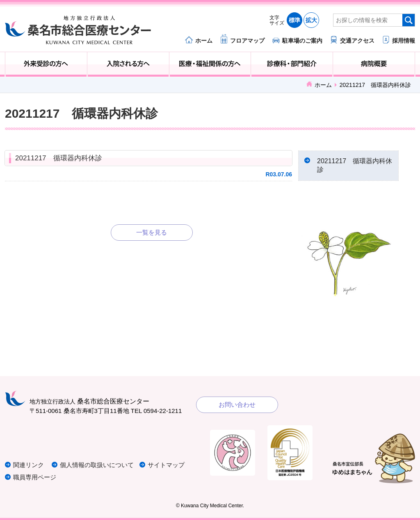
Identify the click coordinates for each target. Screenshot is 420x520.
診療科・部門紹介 (292, 64)
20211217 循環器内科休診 (59, 158)
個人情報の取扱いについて (97, 465)
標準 (294, 20)
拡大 (311, 20)
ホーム (204, 40)
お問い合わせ (237, 405)
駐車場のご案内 (302, 40)
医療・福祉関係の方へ (210, 64)
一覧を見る (152, 232)
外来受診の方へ (46, 64)
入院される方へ (128, 64)
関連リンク (29, 465)
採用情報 (404, 40)
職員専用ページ (35, 477)
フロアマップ (247, 40)
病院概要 (374, 64)
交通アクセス (357, 40)
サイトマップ (166, 465)
